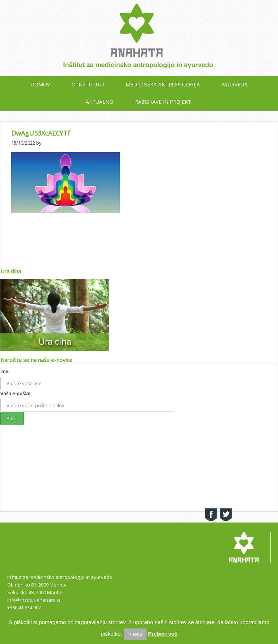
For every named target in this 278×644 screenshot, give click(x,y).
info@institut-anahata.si (34, 600)
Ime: (5, 371)
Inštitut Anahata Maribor (139, 40)
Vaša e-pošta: (15, 393)
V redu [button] (135, 634)
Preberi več (163, 634)
